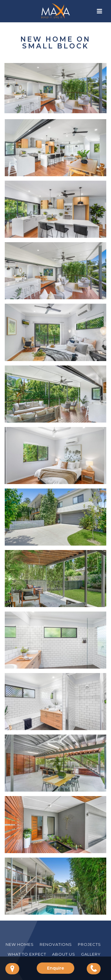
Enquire (55, 968)
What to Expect (27, 954)
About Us (64, 954)
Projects (89, 944)
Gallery (91, 954)
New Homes (20, 944)
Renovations (56, 944)
